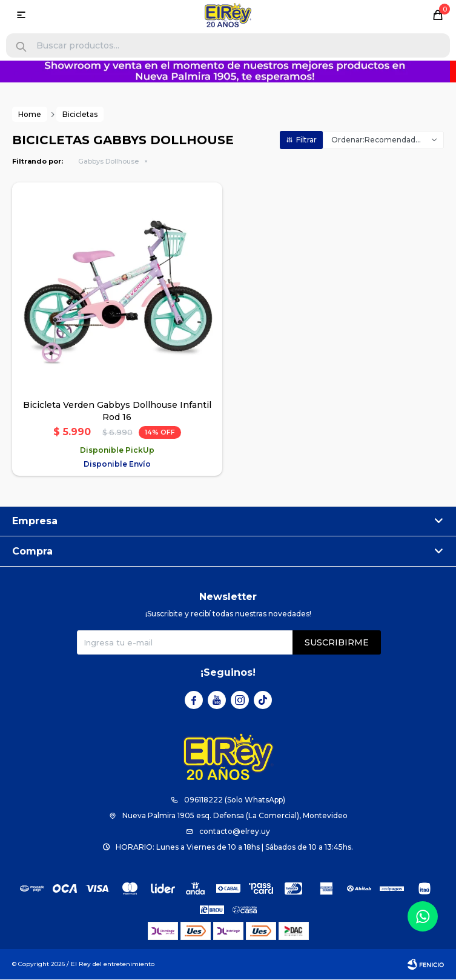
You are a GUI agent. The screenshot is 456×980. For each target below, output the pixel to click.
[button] (21, 47)
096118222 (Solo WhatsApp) (235, 800)
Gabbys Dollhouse (108, 162)
